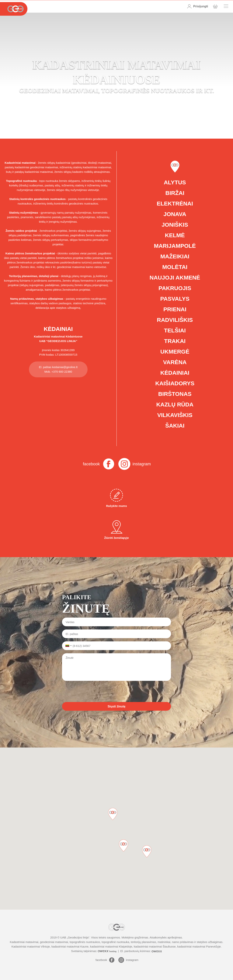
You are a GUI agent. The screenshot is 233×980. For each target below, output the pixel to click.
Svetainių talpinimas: (94, 951)
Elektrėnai (175, 203)
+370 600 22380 (62, 372)
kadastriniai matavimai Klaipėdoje (111, 946)
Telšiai (175, 330)
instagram (142, 464)
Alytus (175, 182)
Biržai (175, 193)
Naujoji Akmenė (175, 278)
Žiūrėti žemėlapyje (116, 530)
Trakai (175, 341)
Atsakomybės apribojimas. (166, 937)
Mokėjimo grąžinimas (135, 937)
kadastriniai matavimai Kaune (70, 946)
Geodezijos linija (78, 937)
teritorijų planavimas (143, 942)
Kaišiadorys (175, 383)
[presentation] (91, 691)
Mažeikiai (175, 256)
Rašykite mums (116, 498)
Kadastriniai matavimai (49, 336)
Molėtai (175, 267)
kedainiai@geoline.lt (65, 367)
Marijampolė (175, 246)
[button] (147, 851)
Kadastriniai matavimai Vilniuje (31, 946)
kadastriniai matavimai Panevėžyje (199, 946)
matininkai (164, 942)
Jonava (175, 214)
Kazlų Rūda (175, 404)
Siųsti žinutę (116, 706)
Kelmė (175, 235)
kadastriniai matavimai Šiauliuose (155, 946)
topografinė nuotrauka (115, 942)
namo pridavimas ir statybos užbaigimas (197, 942)
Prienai (175, 309)
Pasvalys (175, 299)
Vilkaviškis (175, 415)
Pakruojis (175, 288)
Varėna (175, 362)
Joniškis (175, 225)
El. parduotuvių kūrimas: (141, 951)
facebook (91, 464)
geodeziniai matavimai (54, 942)
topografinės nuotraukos (85, 942)
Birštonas (175, 394)
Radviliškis (175, 320)
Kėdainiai (175, 373)
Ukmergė (175, 352)
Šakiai (175, 426)
